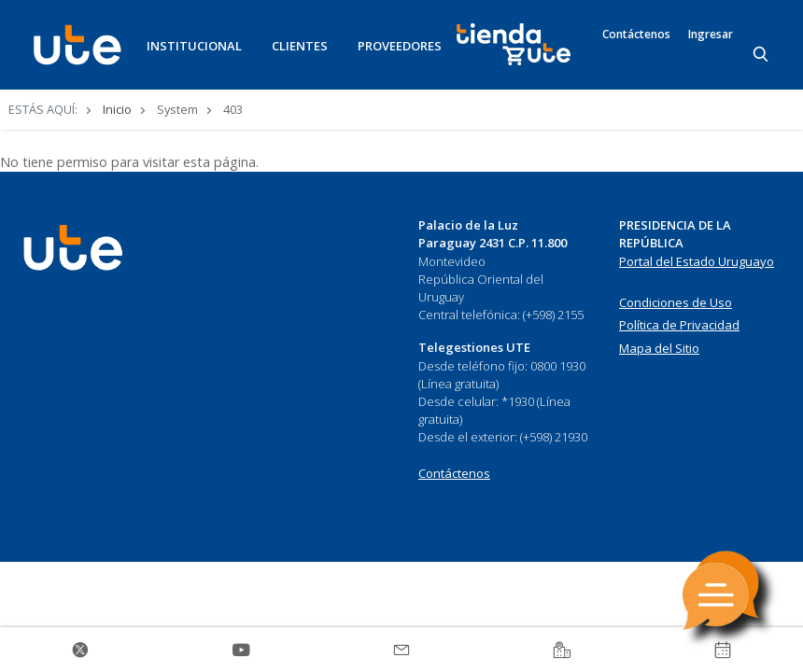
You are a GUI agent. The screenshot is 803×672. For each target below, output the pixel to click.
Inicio (117, 109)
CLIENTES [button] (300, 46)
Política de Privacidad (679, 325)
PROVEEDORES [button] (400, 46)
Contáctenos (636, 35)
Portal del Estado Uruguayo (697, 261)
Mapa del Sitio (659, 348)
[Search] (762, 55)
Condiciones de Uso (676, 302)
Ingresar (711, 35)
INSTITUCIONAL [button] (194, 46)
